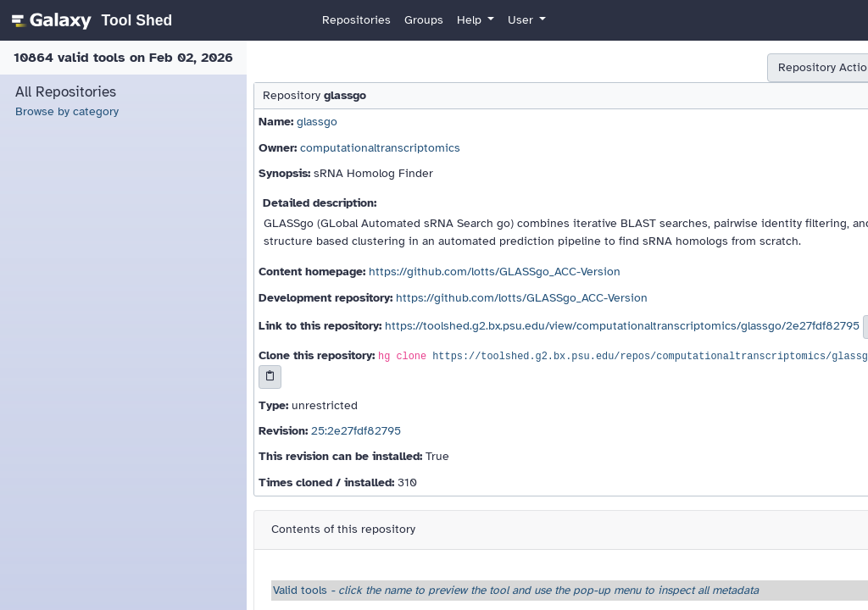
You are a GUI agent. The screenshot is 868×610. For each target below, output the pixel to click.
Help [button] (471, 20)
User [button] (522, 20)
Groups (424, 20)
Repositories (356, 20)
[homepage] (89, 20)
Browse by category (67, 111)
